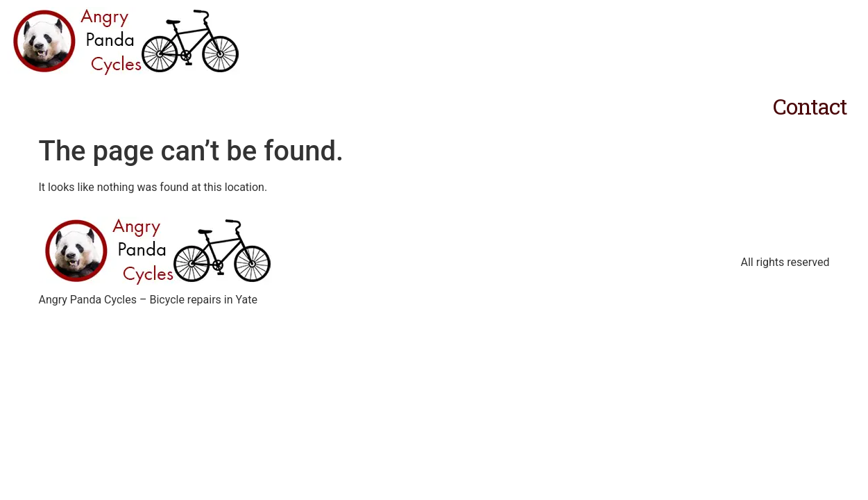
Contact (810, 106)
